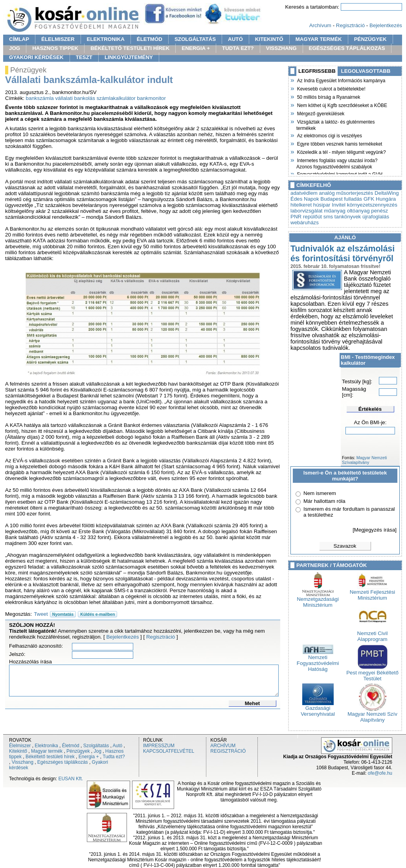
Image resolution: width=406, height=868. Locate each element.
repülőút (312, 217)
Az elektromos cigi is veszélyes (329, 135)
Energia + (89, 757)
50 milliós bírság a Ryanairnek (328, 96)
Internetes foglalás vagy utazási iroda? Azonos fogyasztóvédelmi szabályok (337, 163)
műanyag (335, 211)
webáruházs (305, 223)
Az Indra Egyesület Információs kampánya (341, 80)
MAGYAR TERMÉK (319, 39)
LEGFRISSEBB (317, 71)
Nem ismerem (320, 493)
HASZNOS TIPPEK (55, 48)
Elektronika (46, 746)
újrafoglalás (376, 217)
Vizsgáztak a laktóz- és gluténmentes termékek (336, 124)
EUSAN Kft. (71, 779)
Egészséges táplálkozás (63, 762)
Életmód (71, 746)
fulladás (353, 199)
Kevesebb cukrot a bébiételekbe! (331, 88)
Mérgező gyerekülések (320, 113)
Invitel (339, 205)
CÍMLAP (19, 39)
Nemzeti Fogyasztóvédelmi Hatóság (318, 661)
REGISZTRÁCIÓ (228, 751)
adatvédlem (304, 193)
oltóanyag (358, 211)
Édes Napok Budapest (317, 199)
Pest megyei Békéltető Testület (372, 673)
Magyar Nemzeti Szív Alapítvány (372, 715)
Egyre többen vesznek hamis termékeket (339, 143)
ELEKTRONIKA (106, 39)
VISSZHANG (281, 48)
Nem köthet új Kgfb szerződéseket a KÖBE (342, 105)
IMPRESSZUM (159, 746)
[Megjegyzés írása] (375, 530)
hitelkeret (301, 205)
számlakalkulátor (116, 98)
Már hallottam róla (324, 501)
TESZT (84, 57)
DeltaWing (387, 193)
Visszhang (23, 762)
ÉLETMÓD (150, 39)
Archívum (320, 25)
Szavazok (345, 546)
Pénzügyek (78, 751)
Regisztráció (350, 25)
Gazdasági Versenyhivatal (318, 709)
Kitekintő (18, 751)
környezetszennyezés (372, 205)
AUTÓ (235, 39)
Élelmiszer (20, 746)
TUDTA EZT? (238, 48)
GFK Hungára (380, 199)
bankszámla (40, 98)
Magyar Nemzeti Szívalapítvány (364, 460)
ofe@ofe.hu (380, 773)
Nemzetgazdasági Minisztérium (318, 600)
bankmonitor (152, 98)
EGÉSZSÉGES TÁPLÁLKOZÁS (347, 48)
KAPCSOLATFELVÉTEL (169, 751)
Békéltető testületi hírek (50, 757)
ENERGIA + (196, 48)
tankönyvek (348, 217)
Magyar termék (47, 751)
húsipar (322, 205)
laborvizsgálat (307, 211)
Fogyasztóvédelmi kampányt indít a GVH (339, 174)
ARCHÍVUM (223, 746)
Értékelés (370, 409)
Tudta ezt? (114, 757)
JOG (15, 48)
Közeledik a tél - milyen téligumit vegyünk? (341, 151)
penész (379, 211)
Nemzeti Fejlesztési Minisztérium (373, 593)
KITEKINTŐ (269, 39)
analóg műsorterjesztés (346, 193)
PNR (296, 217)
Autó (118, 746)
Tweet (41, 614)
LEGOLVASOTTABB (366, 71)
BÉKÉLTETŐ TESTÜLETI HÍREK (130, 48)
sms (328, 217)
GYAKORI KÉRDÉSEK (36, 57)
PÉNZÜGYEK (370, 39)
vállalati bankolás (75, 98)
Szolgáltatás (96, 746)
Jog (97, 751)
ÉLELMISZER (58, 39)
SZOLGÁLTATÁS (195, 39)
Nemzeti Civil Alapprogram (373, 634)
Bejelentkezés (386, 25)
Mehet (253, 703)
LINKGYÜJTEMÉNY (129, 57)
